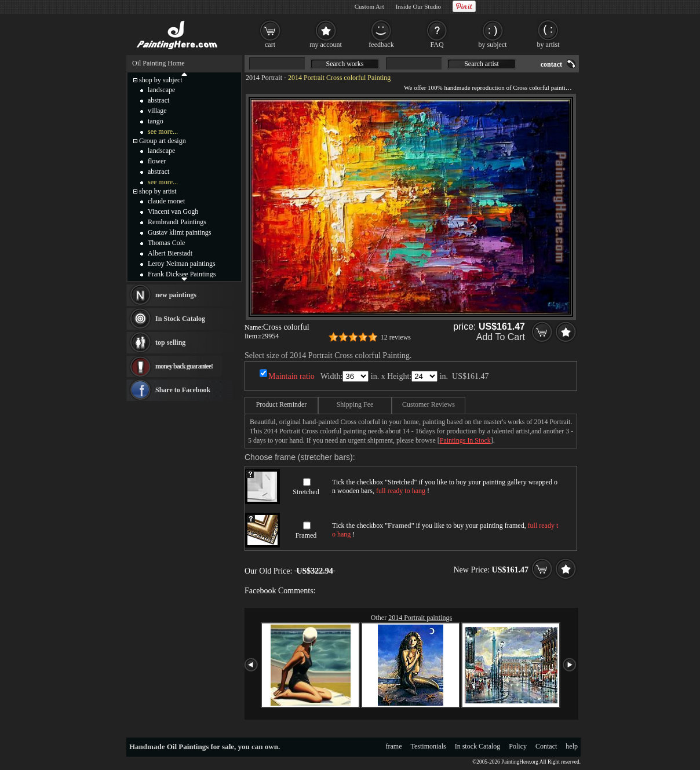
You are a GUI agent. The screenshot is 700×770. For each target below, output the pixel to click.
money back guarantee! (184, 366)
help (572, 746)
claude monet (166, 201)
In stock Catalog (478, 746)
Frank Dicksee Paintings (182, 274)
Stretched (306, 492)
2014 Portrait (264, 78)
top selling (170, 342)
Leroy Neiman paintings (182, 264)
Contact (546, 746)
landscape (161, 90)
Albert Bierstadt (170, 253)
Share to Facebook (183, 390)
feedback (381, 45)
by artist (548, 45)
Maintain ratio (291, 376)
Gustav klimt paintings (179, 232)
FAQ (437, 45)
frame (394, 746)
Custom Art (369, 6)
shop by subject (161, 80)
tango (156, 121)
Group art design (163, 141)
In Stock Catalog (180, 319)
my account (326, 45)
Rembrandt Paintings (177, 222)
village (157, 111)
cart (270, 45)
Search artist (482, 64)
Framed (306, 535)
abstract (158, 100)
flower (157, 161)
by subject (493, 45)
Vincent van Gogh (173, 211)
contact (551, 64)
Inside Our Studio (418, 6)
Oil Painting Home (158, 63)
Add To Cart (501, 337)
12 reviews (396, 337)
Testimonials (429, 746)
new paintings (176, 295)
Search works (345, 64)
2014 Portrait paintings (420, 618)
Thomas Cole (166, 243)
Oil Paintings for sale (200, 747)
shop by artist (158, 191)
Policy (518, 746)
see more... (163, 132)
